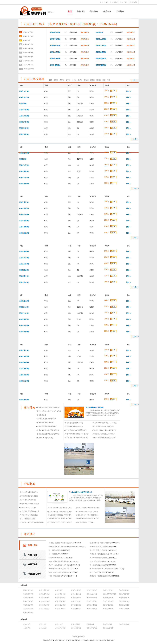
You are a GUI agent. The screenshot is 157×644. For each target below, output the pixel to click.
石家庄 (50, 12)
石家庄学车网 (75, 624)
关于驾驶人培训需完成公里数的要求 (32, 523)
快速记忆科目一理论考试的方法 (100, 543)
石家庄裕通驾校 (108, 605)
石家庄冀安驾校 (101, 59)
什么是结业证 (42, 415)
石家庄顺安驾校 (24, 184)
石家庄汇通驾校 (60, 609)
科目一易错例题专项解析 (98, 561)
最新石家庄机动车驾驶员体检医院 (48, 407)
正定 (104, 80)
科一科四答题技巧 (55, 554)
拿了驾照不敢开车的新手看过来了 (76, 430)
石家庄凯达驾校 (24, 375)
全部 (50, 80)
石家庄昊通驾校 (92, 609)
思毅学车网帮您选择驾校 (45, 438)
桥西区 (62, 80)
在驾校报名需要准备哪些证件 (47, 419)
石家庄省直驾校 (55, 65)
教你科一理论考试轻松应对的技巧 (60, 565)
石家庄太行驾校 (124, 609)
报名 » (128, 91)
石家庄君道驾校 (124, 601)
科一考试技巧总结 (55, 550)
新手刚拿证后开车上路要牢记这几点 (77, 438)
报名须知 (94, 11)
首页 (70, 11)
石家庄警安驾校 (92, 601)
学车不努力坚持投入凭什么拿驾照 (87, 511)
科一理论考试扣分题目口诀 (99, 550)
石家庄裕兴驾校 (108, 601)
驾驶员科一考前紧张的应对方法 (100, 576)
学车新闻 (120, 11)
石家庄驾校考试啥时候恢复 (29, 496)
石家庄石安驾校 (24, 381)
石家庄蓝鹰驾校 (55, 59)
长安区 (56, 80)
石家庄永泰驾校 (55, 52)
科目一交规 (104, 2)
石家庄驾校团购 (124, 624)
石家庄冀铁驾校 (76, 605)
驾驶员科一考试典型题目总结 (100, 554)
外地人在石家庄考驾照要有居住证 (48, 430)
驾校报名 (81, 11)
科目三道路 (124, 2)
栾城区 (99, 80)
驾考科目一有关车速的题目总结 (59, 569)
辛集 (109, 80)
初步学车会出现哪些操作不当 (30, 504)
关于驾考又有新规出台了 (28, 500)
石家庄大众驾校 (101, 39)
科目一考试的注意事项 (56, 558)
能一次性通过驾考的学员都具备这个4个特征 (63, 547)
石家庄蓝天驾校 (55, 33)
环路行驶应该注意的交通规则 (85, 522)
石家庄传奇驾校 (24, 282)
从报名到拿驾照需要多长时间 (47, 426)
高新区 (80, 80)
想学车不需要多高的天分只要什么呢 (88, 508)
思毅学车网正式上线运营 (28, 507)
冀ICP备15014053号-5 (107, 640)
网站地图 (82, 637)
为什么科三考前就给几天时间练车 (104, 434)
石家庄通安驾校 (124, 605)
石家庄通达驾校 (60, 605)
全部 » (135, 80)
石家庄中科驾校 (55, 46)
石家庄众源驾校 (76, 598)
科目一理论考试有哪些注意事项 (59, 561)
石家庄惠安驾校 (124, 598)
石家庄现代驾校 (28, 612)
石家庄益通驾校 (101, 52)
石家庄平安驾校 (24, 332)
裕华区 (74, 80)
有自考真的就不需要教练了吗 (30, 511)
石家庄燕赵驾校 (24, 363)
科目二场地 (114, 2)
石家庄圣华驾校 (24, 177)
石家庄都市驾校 (76, 609)
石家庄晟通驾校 (44, 605)
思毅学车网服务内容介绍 (45, 423)
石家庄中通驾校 (55, 39)
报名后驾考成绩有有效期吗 (74, 427)
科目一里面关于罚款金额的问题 (59, 572)
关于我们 (75, 637)
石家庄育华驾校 (24, 325)
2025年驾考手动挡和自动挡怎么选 (104, 438)
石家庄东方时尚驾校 (110, 594)
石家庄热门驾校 (34, 24)
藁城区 (86, 80)
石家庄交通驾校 (44, 609)
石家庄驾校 (99, 33)
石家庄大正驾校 (101, 46)
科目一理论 (33, 545)
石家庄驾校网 (107, 624)
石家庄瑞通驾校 (101, 65)
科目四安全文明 (35, 574)
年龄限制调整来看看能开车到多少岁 (77, 434)
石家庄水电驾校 (92, 605)
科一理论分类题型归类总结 (99, 565)
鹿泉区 (92, 80)
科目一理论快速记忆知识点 (99, 558)
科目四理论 (134, 2)
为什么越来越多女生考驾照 (95, 407)
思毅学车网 (91, 624)
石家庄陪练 (43, 628)
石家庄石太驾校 (108, 609)
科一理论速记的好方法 (97, 572)
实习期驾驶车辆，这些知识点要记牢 (105, 430)
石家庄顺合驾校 (108, 598)
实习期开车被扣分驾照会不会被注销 (61, 543)
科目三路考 (33, 564)
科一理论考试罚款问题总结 (99, 547)
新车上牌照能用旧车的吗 (28, 519)
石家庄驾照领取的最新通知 (29, 492)
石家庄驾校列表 (34, 79)
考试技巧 (107, 11)
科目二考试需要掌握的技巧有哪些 (48, 434)
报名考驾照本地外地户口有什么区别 (49, 411)
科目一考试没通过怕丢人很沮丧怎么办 (103, 569)
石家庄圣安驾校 (28, 609)
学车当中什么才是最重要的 (29, 515)
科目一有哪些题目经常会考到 (58, 576)
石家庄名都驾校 (24, 369)
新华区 (68, 80)
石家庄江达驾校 (76, 601)
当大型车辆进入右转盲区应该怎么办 (81, 492)
